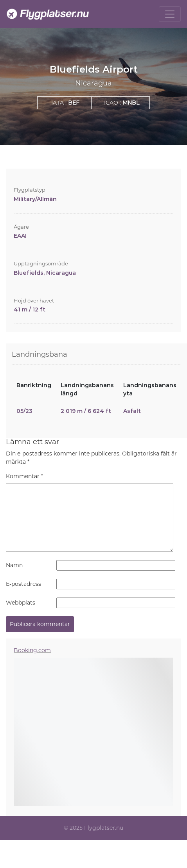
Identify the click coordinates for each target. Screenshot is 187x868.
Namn (14, 565)
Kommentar (24, 476)
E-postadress (23, 584)
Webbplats (21, 603)
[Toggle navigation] (170, 14)
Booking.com (32, 650)
